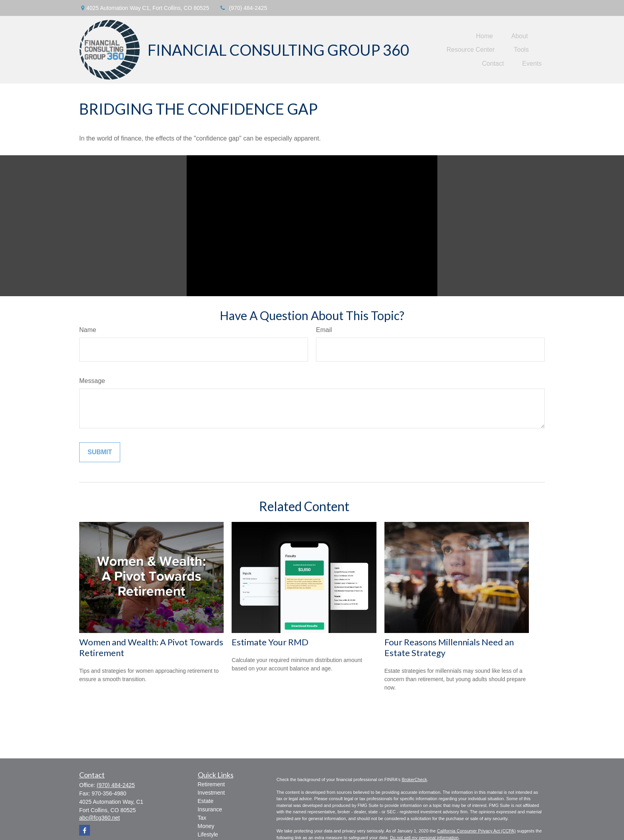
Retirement (211, 784)
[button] (485, 36)
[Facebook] (85, 830)
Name (88, 330)
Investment (211, 793)
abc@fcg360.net (99, 818)
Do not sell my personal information (424, 838)
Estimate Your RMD (270, 642)
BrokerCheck (414, 779)
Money (206, 826)
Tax (202, 818)
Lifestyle (208, 834)
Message (92, 381)
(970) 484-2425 (243, 8)
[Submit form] (100, 452)
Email (324, 330)
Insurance (210, 809)
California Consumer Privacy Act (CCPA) (476, 831)
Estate (206, 801)
